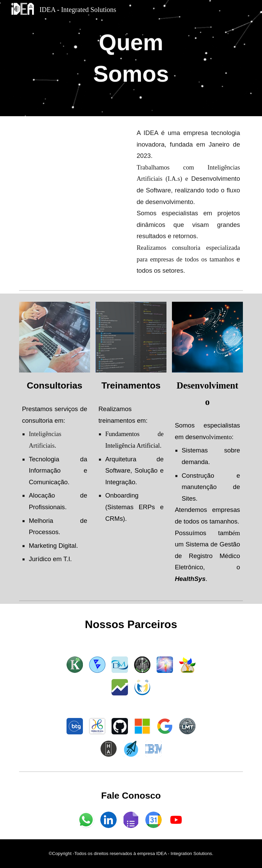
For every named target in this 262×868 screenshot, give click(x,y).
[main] (131, 58)
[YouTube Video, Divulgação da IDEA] (74, 161)
